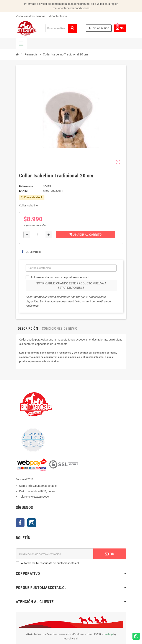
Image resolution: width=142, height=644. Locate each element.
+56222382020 (40, 497)
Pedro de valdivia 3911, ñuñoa (37, 491)
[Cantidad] (38, 235)
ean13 (23, 191)
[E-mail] (55, 554)
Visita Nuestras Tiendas (31, 16)
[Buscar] (61, 28)
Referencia (26, 186)
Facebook (20, 523)
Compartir (31, 252)
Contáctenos (57, 16)
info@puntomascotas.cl (42, 486)
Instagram (32, 523)
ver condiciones (80, 8)
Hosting (108, 634)
